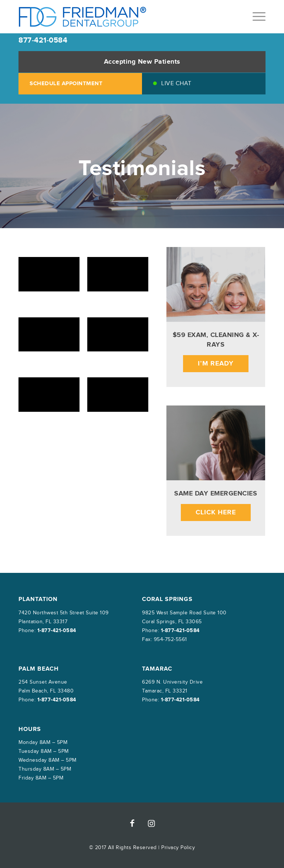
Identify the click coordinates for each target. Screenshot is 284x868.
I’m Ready (216, 364)
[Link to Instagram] (152, 823)
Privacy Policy (178, 848)
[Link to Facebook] (132, 823)
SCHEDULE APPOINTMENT (66, 84)
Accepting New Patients (142, 62)
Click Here (216, 513)
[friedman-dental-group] (83, 17)
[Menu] (255, 17)
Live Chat (176, 84)
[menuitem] (255, 17)
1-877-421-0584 (57, 630)
